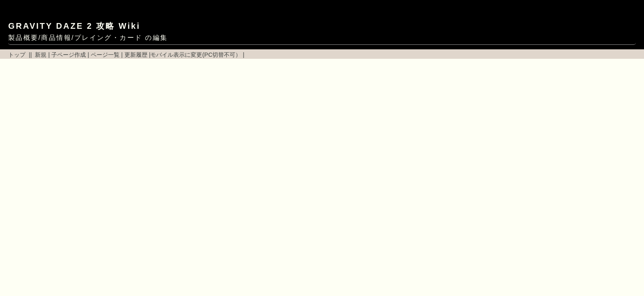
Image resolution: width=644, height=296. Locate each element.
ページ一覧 (105, 55)
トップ (17, 55)
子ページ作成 (69, 55)
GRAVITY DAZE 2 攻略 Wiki (74, 26)
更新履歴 (136, 55)
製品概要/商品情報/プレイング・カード (75, 38)
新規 (41, 55)
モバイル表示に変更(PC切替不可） (196, 55)
